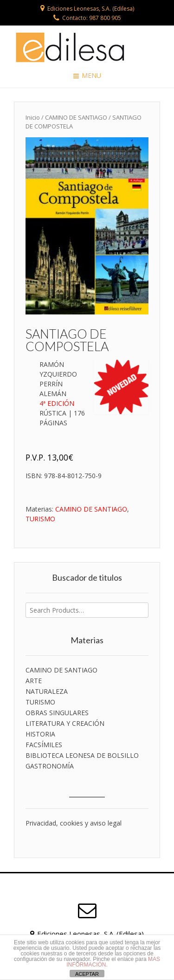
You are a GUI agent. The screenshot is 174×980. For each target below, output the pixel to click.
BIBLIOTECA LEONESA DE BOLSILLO (82, 755)
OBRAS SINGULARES (57, 713)
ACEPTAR (87, 974)
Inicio (33, 117)
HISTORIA (40, 734)
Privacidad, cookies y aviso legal (74, 823)
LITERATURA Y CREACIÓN (65, 723)
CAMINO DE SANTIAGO (76, 117)
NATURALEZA (47, 691)
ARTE (34, 681)
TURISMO (40, 519)
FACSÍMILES (44, 745)
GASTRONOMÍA (50, 766)
